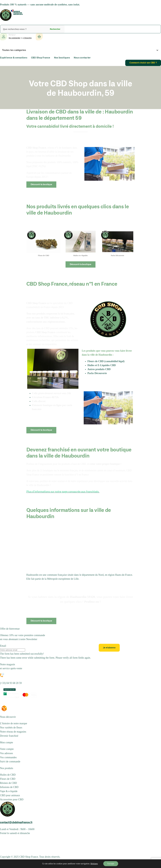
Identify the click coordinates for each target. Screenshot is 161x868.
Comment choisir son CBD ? (143, 63)
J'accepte (111, 864)
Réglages (94, 864)
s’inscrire (28, 38)
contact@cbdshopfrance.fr (16, 823)
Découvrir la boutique (41, 185)
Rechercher (55, 29)
